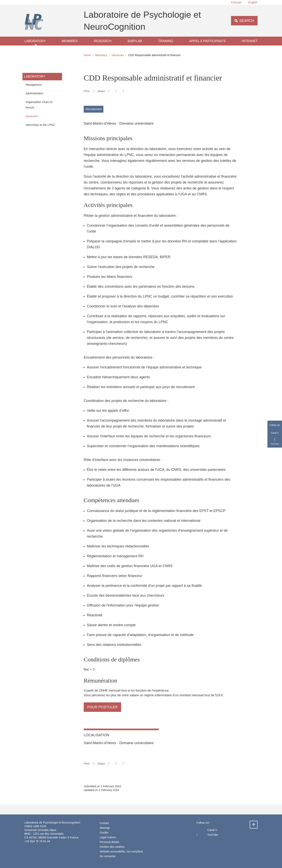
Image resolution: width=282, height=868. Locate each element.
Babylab (135, 41)
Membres (70, 41)
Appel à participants (208, 41)
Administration (34, 93)
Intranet (250, 41)
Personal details (109, 842)
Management (34, 85)
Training (166, 41)
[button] (109, 91)
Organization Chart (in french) (39, 105)
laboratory (35, 41)
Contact (104, 823)
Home (87, 55)
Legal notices (108, 837)
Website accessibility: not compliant (121, 851)
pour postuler (102, 707)
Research (103, 41)
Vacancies (118, 55)
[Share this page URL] (123, 91)
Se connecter (108, 856)
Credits (104, 833)
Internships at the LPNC (40, 125)
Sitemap (105, 828)
